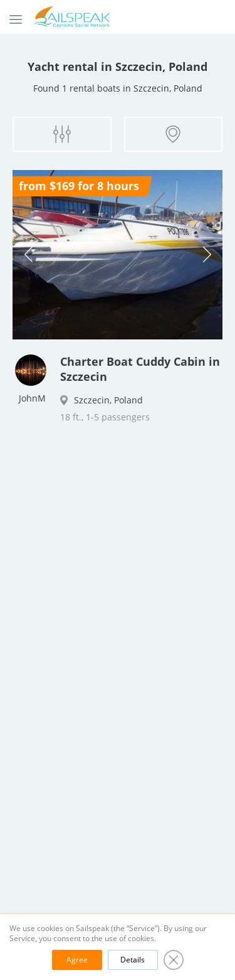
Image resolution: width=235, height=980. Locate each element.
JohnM (32, 398)
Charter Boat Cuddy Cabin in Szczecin (140, 369)
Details (133, 960)
